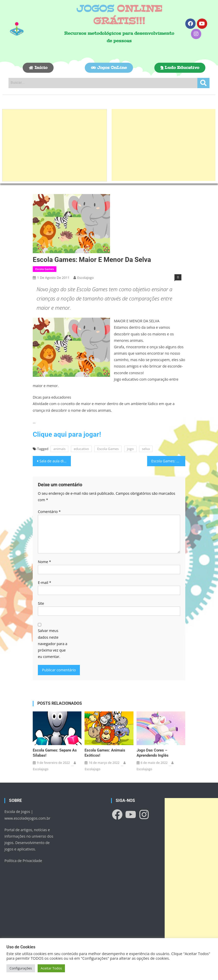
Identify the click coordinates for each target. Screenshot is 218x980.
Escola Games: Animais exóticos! (105, 753)
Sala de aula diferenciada (55, 461)
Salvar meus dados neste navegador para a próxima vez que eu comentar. (53, 644)
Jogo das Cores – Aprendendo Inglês (153, 753)
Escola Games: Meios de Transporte (168, 461)
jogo (130, 449)
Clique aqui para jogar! (67, 434)
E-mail (44, 583)
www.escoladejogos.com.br (27, 818)
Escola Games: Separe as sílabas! (55, 753)
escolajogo (86, 278)
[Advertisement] (54, 145)
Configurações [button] (21, 968)
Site (41, 603)
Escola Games (45, 269)
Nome (44, 562)
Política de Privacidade (23, 861)
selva (146, 449)
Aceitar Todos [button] (51, 968)
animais (59, 449)
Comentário (49, 512)
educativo (81, 449)
